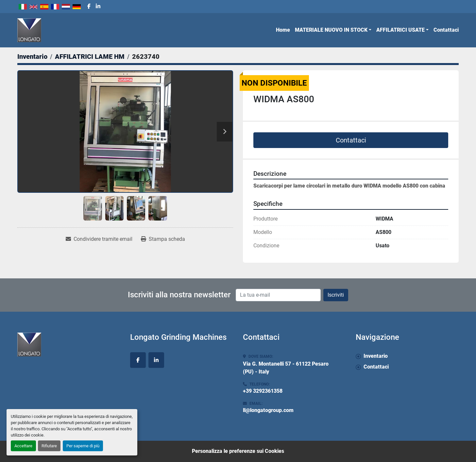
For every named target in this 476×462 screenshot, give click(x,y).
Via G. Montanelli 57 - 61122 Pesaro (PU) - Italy (286, 368)
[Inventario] (32, 57)
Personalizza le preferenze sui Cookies (238, 451)
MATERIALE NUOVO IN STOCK (331, 30)
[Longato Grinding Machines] (69, 345)
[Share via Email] (99, 239)
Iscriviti (336, 295)
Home (283, 30)
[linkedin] (98, 7)
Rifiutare (49, 446)
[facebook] (89, 7)
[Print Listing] (163, 239)
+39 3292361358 (263, 391)
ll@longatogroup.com (268, 410)
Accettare (23, 446)
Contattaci (446, 30)
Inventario (376, 356)
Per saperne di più (83, 446)
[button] (333, 30)
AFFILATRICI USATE (400, 30)
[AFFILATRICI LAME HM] (90, 57)
